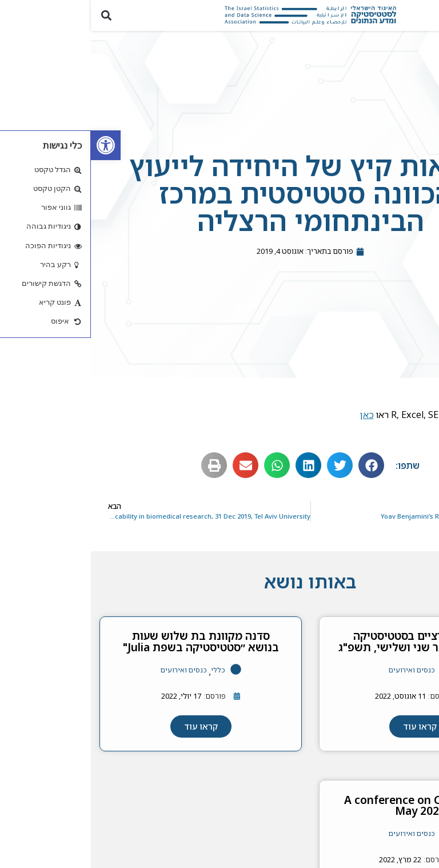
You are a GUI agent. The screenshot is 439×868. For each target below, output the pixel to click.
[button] (424, 16)
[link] (15, 145)
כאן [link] (276, 415)
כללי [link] (127, 670)
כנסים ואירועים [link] (321, 670)
